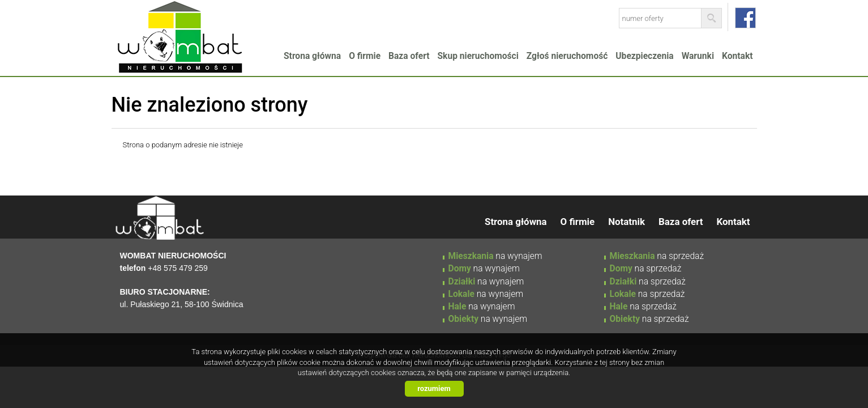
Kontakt (737, 56)
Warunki (698, 56)
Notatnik (627, 222)
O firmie (365, 56)
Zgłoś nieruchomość (567, 56)
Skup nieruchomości (478, 56)
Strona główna (312, 56)
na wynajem (495, 256)
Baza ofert (409, 56)
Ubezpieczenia (644, 56)
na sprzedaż (657, 256)
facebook (745, 18)
